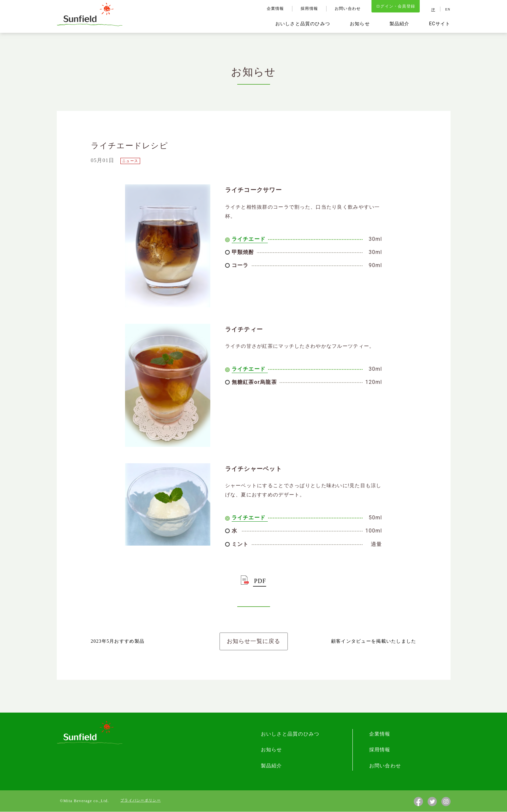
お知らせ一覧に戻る (254, 641)
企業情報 (275, 9)
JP (433, 10)
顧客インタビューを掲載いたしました (374, 641)
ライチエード (249, 239)
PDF (260, 581)
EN (448, 10)
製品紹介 (399, 24)
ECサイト (440, 24)
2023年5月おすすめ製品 (118, 641)
